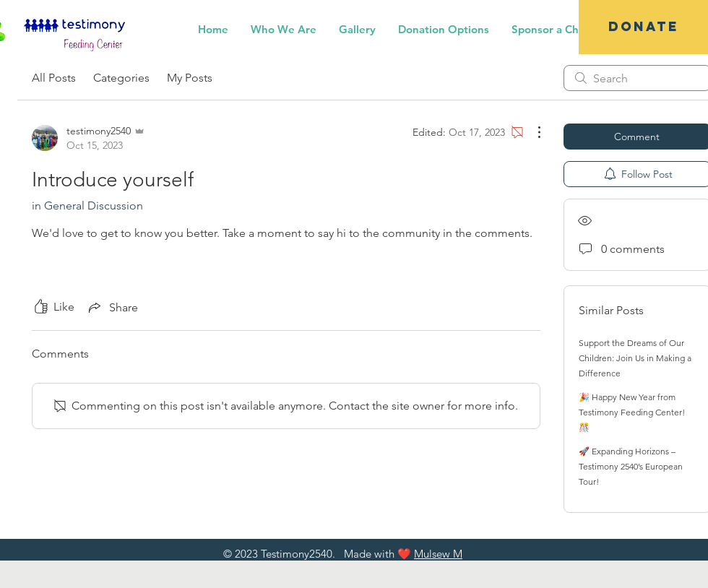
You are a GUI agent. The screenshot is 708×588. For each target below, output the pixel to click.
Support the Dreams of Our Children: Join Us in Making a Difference (635, 358)
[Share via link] (112, 307)
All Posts (54, 78)
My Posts (190, 78)
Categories (121, 78)
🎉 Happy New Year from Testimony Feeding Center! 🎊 (632, 412)
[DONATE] (643, 27)
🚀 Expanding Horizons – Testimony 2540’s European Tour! (631, 466)
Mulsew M (438, 554)
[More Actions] (532, 132)
